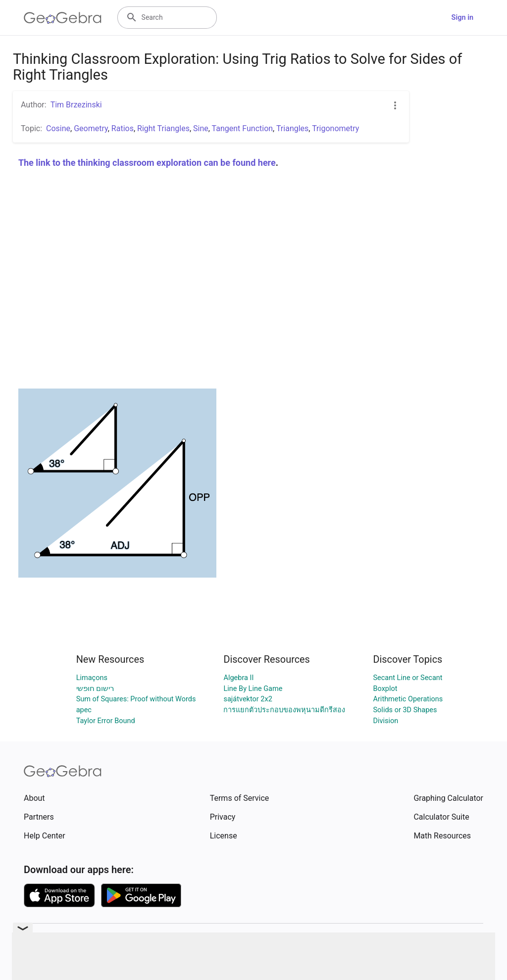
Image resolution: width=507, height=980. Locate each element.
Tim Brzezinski (76, 105)
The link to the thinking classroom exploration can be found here (147, 163)
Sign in (462, 18)
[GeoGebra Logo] (63, 18)
